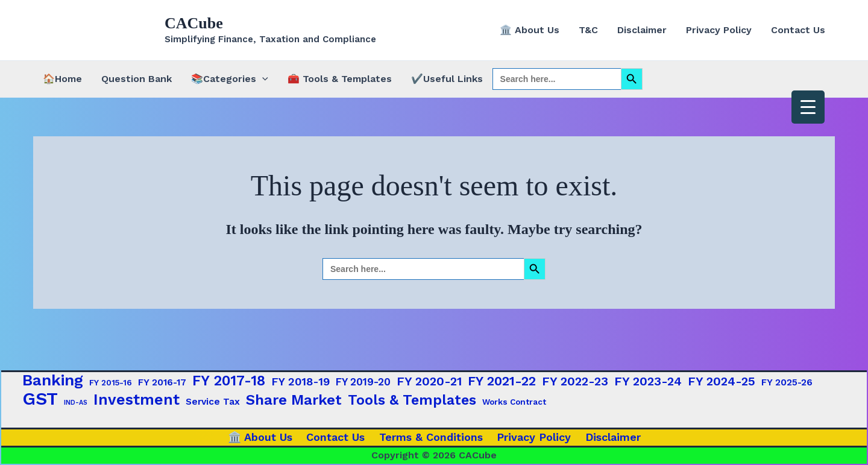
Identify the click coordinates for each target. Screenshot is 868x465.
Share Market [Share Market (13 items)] (294, 400)
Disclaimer (642, 30)
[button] (262, 79)
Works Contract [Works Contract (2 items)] (514, 402)
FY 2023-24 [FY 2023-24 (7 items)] (648, 381)
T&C (588, 30)
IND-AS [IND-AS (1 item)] (76, 403)
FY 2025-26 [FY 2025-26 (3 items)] (787, 382)
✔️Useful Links (447, 79)
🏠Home (62, 79)
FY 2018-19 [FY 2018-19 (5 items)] (300, 381)
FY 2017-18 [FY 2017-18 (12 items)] (229, 381)
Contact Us (798, 30)
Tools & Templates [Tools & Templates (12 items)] (412, 400)
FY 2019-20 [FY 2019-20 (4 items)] (363, 382)
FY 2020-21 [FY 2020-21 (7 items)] (429, 381)
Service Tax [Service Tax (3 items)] (213, 402)
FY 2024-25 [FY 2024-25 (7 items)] (722, 381)
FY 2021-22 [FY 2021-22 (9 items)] (502, 381)
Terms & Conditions (431, 437)
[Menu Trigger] (808, 107)
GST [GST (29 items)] (40, 399)
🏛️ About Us (530, 30)
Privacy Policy (719, 30)
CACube (194, 23)
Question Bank (137, 79)
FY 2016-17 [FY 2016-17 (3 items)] (162, 382)
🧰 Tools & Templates (340, 79)
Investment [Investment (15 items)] (137, 400)
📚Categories (230, 79)
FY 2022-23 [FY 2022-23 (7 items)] (575, 381)
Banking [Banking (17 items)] (53, 380)
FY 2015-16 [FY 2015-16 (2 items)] (111, 382)
